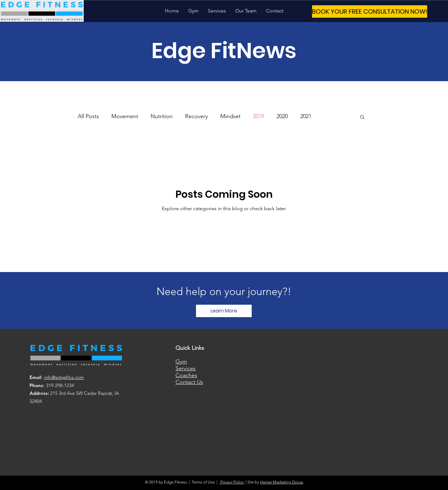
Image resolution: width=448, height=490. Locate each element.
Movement (125, 116)
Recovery (196, 116)
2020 (282, 116)
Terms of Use (203, 482)
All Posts (88, 116)
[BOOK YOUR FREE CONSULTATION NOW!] (370, 12)
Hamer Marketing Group (282, 482)
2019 (259, 116)
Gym (181, 362)
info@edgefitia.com (64, 377)
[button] (362, 117)
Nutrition (162, 116)
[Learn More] (224, 311)
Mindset (230, 116)
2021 (306, 116)
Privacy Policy (232, 482)
